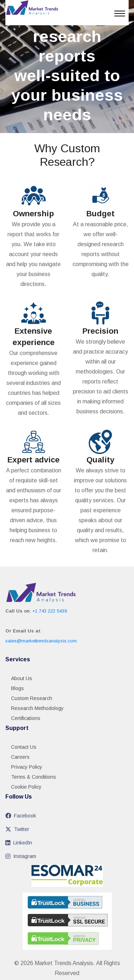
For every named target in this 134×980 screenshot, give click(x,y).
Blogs (18, 688)
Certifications (26, 718)
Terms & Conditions (34, 777)
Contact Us (24, 747)
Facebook (21, 816)
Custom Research (32, 698)
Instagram (21, 856)
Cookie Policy (26, 787)
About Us (22, 678)
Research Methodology (37, 708)
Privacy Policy (27, 767)
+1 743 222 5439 (49, 611)
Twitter (17, 829)
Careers (20, 757)
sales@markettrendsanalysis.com (41, 641)
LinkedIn (19, 843)
